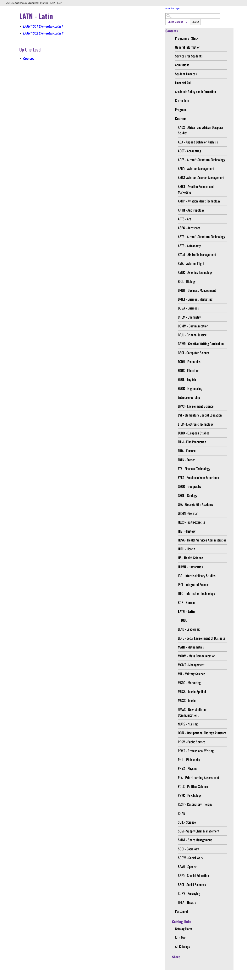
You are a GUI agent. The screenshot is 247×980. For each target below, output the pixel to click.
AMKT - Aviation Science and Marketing (196, 189)
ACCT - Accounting (189, 151)
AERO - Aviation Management (196, 169)
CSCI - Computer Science (194, 353)
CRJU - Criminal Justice (192, 335)
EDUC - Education (189, 370)
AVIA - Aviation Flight (191, 263)
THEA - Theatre (187, 902)
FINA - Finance (187, 451)
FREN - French (187, 460)
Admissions (182, 65)
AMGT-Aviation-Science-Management (201, 178)
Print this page (172, 9)
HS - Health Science (190, 558)
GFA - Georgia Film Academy (195, 504)
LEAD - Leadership (189, 629)
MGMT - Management (191, 665)
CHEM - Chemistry (189, 317)
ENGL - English (187, 379)
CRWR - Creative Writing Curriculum (201, 344)
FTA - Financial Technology (194, 469)
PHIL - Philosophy (189, 760)
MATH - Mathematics (191, 647)
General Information (188, 47)
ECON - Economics (189, 362)
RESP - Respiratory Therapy (195, 804)
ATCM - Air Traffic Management (197, 255)
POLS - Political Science (193, 786)
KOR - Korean (186, 602)
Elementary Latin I (43, 27)
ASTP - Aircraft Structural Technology (201, 237)
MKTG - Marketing (189, 683)
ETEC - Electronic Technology (196, 424)
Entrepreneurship (189, 397)
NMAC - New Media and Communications (193, 712)
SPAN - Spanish (188, 867)
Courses (44, 3)
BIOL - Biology (187, 281)
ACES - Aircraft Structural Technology (201, 160)
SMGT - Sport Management (195, 840)
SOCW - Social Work (191, 858)
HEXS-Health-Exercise (192, 522)
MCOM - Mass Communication (197, 656)
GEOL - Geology (188, 495)
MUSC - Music (187, 700)
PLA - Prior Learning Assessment (199, 778)
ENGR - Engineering (190, 388)
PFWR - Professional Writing (196, 751)
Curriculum (182, 100)
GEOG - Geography (189, 486)
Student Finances (186, 74)
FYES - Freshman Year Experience (199, 477)
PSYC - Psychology (190, 795)
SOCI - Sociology (188, 849)
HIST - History (187, 531)
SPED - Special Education (193, 875)
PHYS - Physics (187, 768)
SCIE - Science (187, 822)
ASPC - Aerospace (189, 228)
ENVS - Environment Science (196, 406)
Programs (181, 110)
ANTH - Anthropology (191, 210)
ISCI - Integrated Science (194, 584)
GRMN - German (188, 513)
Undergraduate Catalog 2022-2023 (22, 3)
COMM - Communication (193, 326)
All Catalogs (182, 946)
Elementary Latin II (43, 33)
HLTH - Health (187, 549)
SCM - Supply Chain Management (199, 831)
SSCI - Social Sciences (192, 885)
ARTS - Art (184, 219)
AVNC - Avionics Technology (195, 272)
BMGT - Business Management (197, 290)
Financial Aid (183, 83)
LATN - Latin (186, 611)
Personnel (181, 911)
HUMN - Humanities (190, 567)
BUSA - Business (188, 308)
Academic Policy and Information (195, 92)
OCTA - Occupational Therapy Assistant (202, 733)
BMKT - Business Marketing (195, 299)
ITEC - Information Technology (196, 593)
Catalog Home (184, 929)
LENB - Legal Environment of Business (202, 638)
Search (195, 22)
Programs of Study (187, 38)
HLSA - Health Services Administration (202, 540)
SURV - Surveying (189, 893)
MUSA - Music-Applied (192, 692)
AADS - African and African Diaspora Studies (200, 130)
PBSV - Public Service (192, 742)
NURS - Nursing (188, 724)
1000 (184, 620)
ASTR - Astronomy (189, 246)
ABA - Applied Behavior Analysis (198, 142)
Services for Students (189, 56)
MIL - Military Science (192, 674)
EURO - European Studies (194, 433)
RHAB (181, 813)
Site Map (181, 938)
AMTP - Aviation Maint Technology (199, 201)
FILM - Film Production (192, 442)
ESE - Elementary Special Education (200, 415)
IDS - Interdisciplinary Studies (197, 576)
